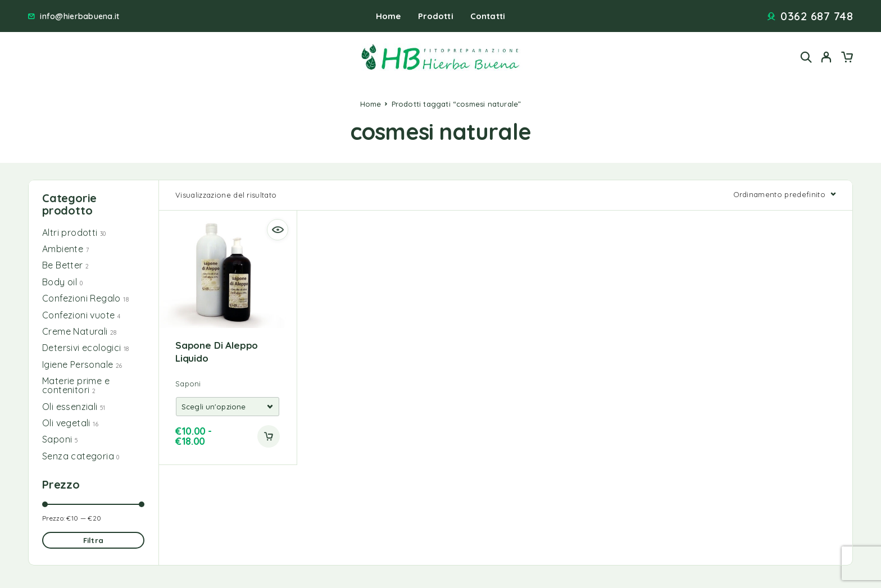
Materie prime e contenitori (76, 385)
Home (389, 16)
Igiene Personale (78, 364)
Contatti (488, 16)
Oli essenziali (70, 407)
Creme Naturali (75, 331)
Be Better (63, 265)
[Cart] (847, 58)
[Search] (806, 57)
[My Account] (826, 57)
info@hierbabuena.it (80, 17)
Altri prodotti (70, 233)
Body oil (60, 282)
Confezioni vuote (78, 315)
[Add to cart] (269, 436)
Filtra (93, 540)
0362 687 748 (817, 16)
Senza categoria (78, 456)
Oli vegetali (66, 423)
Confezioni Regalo (81, 298)
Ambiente (63, 249)
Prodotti (436, 16)
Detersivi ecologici (82, 348)
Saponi (57, 439)
